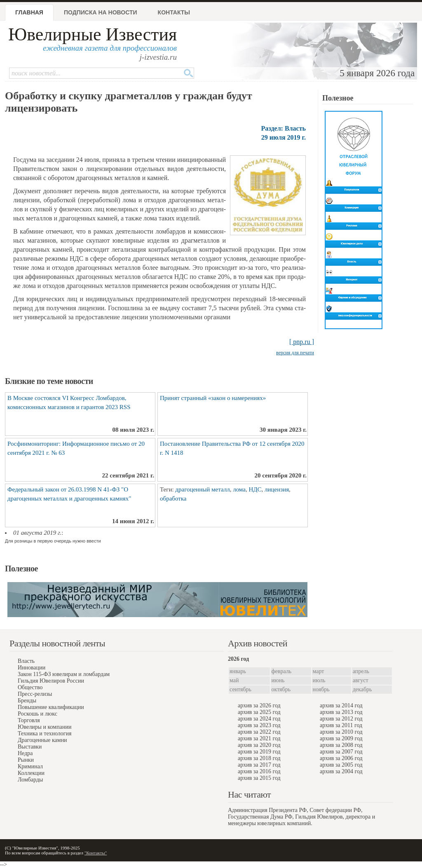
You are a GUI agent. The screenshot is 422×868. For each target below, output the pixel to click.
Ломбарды (30, 780)
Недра (25, 753)
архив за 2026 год (259, 705)
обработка (173, 498)
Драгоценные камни (42, 740)
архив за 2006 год (341, 758)
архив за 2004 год (341, 771)
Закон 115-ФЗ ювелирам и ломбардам (64, 674)
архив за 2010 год (341, 732)
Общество (30, 687)
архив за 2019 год (259, 752)
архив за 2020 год (259, 745)
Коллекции (31, 773)
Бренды (27, 701)
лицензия (277, 489)
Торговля (29, 720)
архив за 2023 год (259, 725)
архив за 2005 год (341, 765)
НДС (255, 489)
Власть (26, 661)
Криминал (30, 766)
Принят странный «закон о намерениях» (213, 398)
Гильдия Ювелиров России (51, 681)
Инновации (32, 668)
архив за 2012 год (341, 719)
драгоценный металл (202, 489)
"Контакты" (96, 853)
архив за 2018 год (259, 758)
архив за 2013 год (341, 712)
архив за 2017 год (259, 765)
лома (239, 489)
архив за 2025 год (259, 712)
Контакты (174, 12)
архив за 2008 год (341, 745)
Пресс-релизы (35, 694)
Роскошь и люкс (38, 714)
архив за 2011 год (341, 725)
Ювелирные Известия (93, 34)
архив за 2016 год (259, 771)
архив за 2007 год (341, 752)
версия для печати (295, 353)
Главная (29, 12)
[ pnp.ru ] (302, 342)
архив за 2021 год (259, 738)
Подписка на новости (101, 12)
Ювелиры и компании (45, 727)
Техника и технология (45, 733)
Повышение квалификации (51, 707)
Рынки (26, 760)
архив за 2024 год (259, 719)
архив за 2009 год (341, 738)
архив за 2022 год (259, 732)
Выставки (30, 747)
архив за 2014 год (341, 705)
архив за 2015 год (259, 778)
